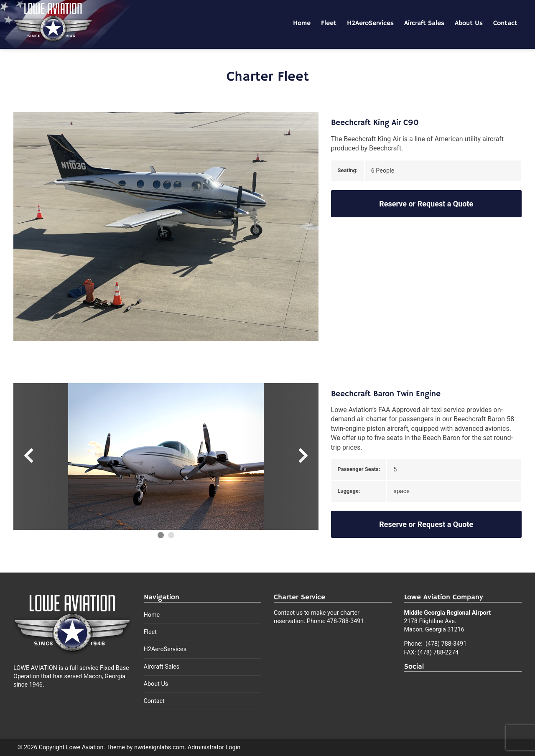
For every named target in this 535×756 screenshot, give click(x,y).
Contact (505, 23)
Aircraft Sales (424, 23)
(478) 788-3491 (445, 644)
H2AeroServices (370, 23)
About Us (469, 23)
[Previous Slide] (51, 457)
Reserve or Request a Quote (426, 204)
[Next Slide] (280, 457)
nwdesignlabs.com (159, 747)
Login (233, 747)
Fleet (329, 23)
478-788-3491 (345, 621)
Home (302, 23)
